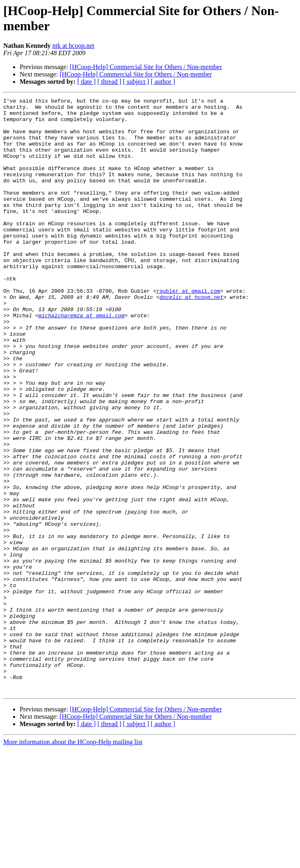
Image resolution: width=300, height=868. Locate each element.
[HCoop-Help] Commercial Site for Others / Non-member (146, 67)
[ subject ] (136, 82)
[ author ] (163, 82)
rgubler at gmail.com (188, 330)
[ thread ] (109, 82)
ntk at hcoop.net (73, 46)
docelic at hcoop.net (191, 337)
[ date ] (86, 82)
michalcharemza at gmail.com (82, 359)
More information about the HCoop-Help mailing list (73, 861)
